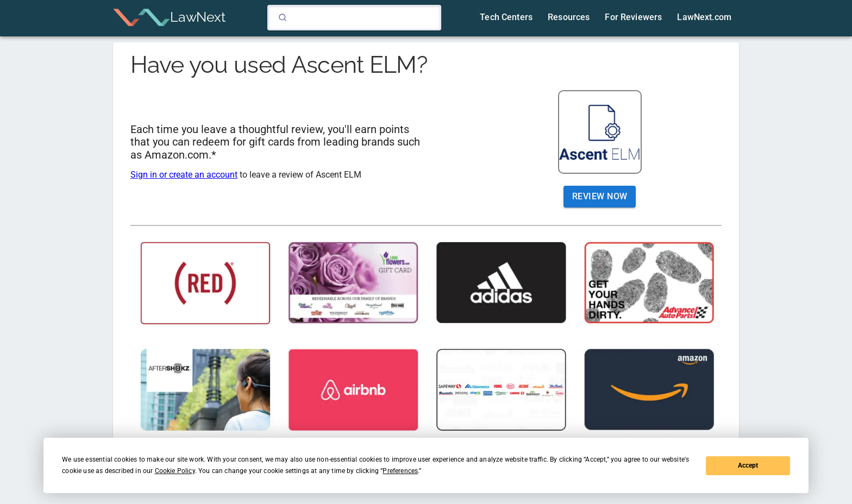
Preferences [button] (400, 471)
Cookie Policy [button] (175, 471)
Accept (748, 465)
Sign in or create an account (184, 175)
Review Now (600, 197)
